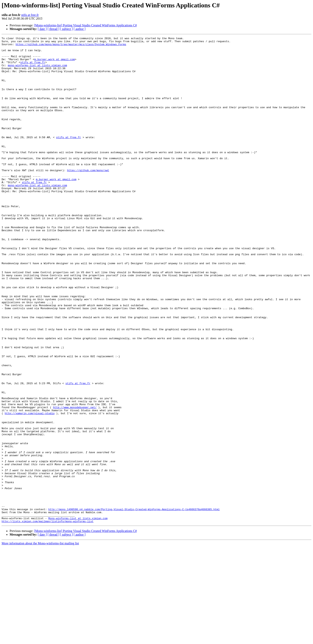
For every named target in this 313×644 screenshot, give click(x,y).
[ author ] (80, 29)
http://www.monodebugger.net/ (75, 482)
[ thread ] (53, 29)
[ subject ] (66, 29)
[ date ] (42, 29)
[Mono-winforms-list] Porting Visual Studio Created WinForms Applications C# (86, 25)
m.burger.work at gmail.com (55, 64)
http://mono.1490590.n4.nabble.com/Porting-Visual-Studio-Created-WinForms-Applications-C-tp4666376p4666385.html (134, 604)
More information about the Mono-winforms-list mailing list (40, 640)
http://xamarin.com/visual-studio (30, 489)
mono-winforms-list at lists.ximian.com (37, 71)
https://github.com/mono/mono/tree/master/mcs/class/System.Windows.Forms (71, 46)
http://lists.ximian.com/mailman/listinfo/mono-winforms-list (48, 618)
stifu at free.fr (30, 15)
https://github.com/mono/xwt (88, 197)
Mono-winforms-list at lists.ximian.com (78, 615)
